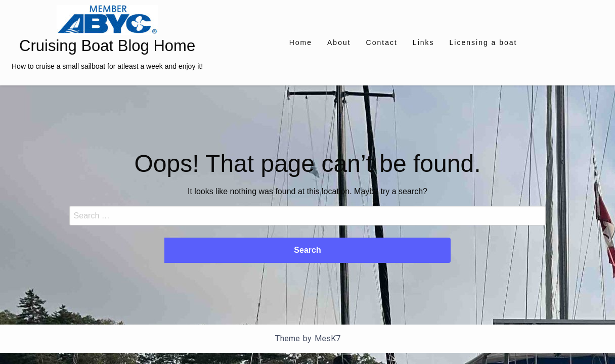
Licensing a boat (484, 42)
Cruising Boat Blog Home (107, 46)
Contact (382, 42)
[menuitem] (301, 42)
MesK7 (327, 338)
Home (301, 42)
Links (424, 42)
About (339, 42)
